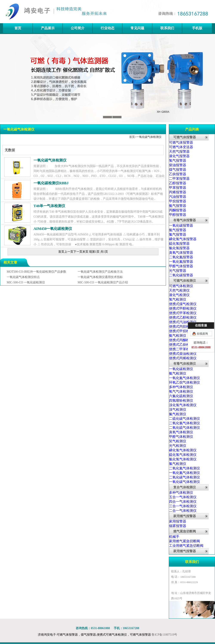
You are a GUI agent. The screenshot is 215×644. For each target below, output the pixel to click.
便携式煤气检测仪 (183, 304)
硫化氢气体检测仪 (183, 455)
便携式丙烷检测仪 (183, 327)
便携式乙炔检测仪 (183, 345)
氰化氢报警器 (179, 248)
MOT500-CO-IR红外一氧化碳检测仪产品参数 (36, 272)
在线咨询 (202, 334)
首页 (18, 28)
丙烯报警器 (178, 192)
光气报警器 (178, 271)
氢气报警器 (178, 161)
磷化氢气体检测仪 (183, 450)
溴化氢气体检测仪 (183, 405)
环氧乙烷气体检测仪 (184, 382)
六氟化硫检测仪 (181, 396)
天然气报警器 (179, 151)
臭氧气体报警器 (181, 253)
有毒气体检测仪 (185, 364)
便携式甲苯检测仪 (183, 313)
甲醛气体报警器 (181, 266)
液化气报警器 (179, 156)
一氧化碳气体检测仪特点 (23, 277)
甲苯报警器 (178, 188)
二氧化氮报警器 (181, 257)
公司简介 (78, 28)
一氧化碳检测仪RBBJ (51, 183)
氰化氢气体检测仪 (183, 459)
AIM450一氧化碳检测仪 (53, 229)
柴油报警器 (178, 165)
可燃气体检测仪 (185, 281)
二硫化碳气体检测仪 (184, 419)
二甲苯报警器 (179, 179)
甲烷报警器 (178, 201)
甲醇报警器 (178, 215)
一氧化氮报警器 (181, 262)
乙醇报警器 (178, 183)
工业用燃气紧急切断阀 (186, 546)
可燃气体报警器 (185, 137)
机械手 (174, 537)
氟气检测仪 (178, 414)
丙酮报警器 (178, 210)
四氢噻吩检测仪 (181, 400)
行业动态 (107, 28)
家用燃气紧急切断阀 (184, 541)
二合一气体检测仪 (183, 511)
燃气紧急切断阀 (185, 531)
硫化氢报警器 (179, 244)
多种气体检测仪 (181, 387)
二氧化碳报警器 (181, 275)
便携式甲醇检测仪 (183, 308)
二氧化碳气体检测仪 (184, 477)
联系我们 (167, 28)
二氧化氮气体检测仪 (184, 468)
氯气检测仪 (178, 464)
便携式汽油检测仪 (183, 322)
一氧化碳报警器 (181, 225)
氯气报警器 (178, 234)
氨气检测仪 (178, 336)
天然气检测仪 (179, 290)
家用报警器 (178, 521)
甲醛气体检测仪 (181, 437)
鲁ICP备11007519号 (164, 635)
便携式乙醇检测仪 (183, 317)
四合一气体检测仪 (183, 502)
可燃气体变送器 (181, 147)
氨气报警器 (178, 206)
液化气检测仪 (179, 295)
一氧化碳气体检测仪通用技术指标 (100, 277)
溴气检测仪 (178, 410)
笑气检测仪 (178, 441)
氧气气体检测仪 (181, 391)
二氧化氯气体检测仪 (184, 423)
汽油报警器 (178, 197)
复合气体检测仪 (185, 487)
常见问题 (137, 28)
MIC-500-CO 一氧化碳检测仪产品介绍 (103, 282)
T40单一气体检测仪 (49, 206)
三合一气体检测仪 (183, 506)
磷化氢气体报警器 (183, 239)
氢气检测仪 (178, 299)
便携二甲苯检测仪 (183, 349)
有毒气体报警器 (185, 220)
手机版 (197, 28)
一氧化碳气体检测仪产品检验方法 (100, 272)
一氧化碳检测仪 (181, 369)
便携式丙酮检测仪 (183, 340)
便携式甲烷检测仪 (183, 331)
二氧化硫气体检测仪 (184, 428)
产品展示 (48, 28)
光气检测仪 (178, 446)
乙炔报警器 (178, 174)
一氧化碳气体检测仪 (149, 137)
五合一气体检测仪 (183, 497)
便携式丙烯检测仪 (183, 358)
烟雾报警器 (178, 526)
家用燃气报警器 (185, 516)
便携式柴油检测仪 (183, 354)
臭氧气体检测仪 (181, 432)
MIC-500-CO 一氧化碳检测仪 (26, 282)
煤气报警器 (178, 170)
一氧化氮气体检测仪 (184, 378)
